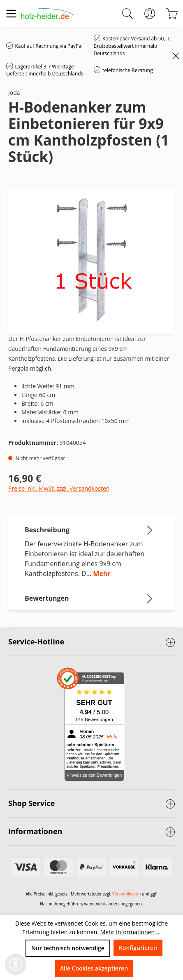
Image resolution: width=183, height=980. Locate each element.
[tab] (89, 551)
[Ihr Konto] (150, 14)
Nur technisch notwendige (68, 948)
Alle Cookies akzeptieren (94, 968)
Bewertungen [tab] (89, 598)
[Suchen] (127, 14)
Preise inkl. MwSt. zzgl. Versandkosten (59, 488)
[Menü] (11, 14)
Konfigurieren (138, 948)
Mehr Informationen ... (131, 932)
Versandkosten (127, 894)
